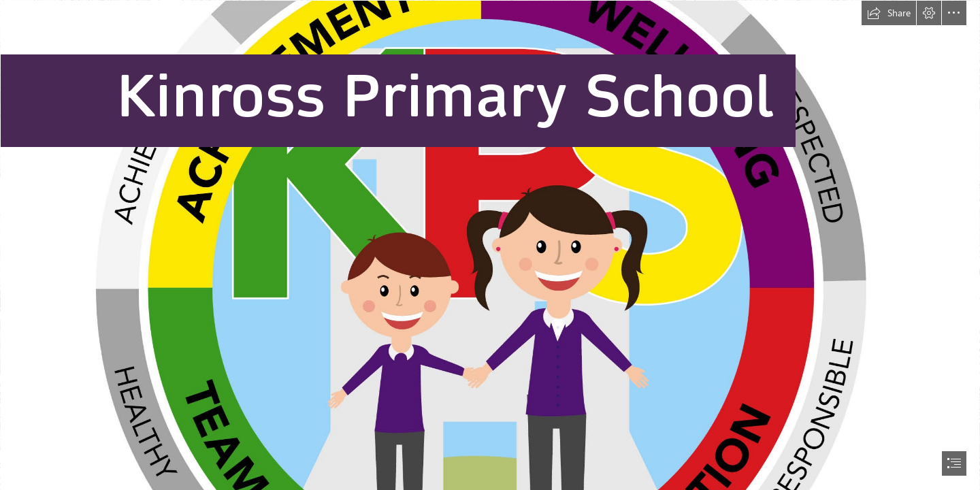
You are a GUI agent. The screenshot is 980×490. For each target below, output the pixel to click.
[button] (889, 13)
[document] (490, 245)
